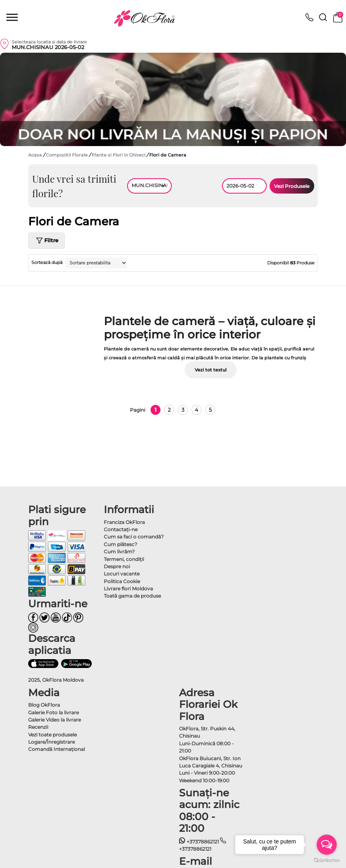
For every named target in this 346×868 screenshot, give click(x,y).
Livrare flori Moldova (128, 589)
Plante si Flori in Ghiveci (119, 155)
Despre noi (117, 566)
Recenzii (38, 727)
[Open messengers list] (327, 845)
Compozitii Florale (67, 155)
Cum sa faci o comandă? (134, 537)
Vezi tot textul (211, 370)
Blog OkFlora (44, 705)
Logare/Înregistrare (51, 742)
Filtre (46, 241)
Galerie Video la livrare (55, 720)
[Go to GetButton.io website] (327, 860)
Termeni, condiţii (124, 559)
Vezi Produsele (292, 186)
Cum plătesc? (120, 544)
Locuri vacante (122, 574)
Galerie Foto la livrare (54, 712)
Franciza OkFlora (124, 522)
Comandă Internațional (57, 749)
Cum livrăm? (119, 552)
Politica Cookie (122, 581)
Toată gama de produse (132, 596)
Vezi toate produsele (53, 735)
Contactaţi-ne (121, 529)
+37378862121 (199, 842)
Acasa (35, 155)
